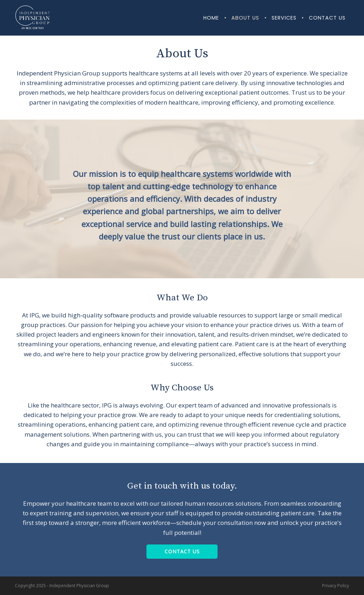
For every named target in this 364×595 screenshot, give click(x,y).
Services (284, 18)
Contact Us (327, 18)
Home (211, 18)
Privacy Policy (336, 586)
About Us (245, 18)
